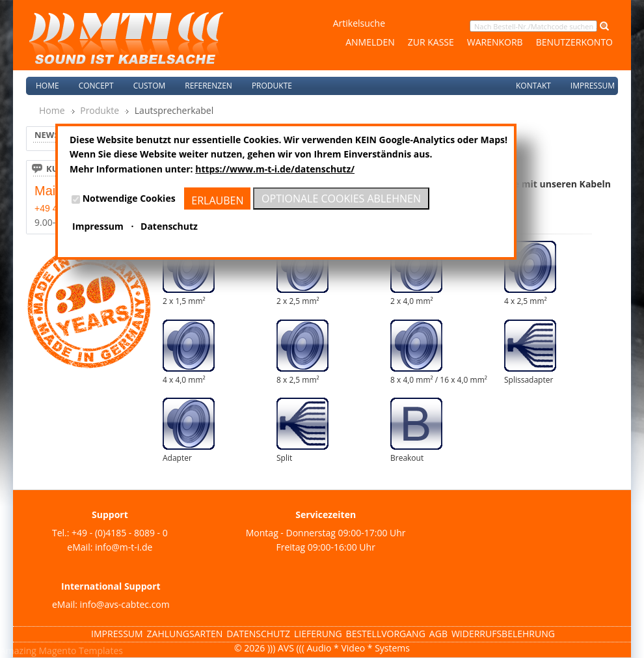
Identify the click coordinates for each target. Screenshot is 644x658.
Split (284, 458)
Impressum (593, 86)
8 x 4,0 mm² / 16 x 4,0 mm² (439, 380)
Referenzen (208, 86)
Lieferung (318, 634)
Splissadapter (529, 380)
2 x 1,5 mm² (184, 301)
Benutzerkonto (574, 42)
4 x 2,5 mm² (526, 301)
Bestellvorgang (386, 634)
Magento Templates (81, 651)
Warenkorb (495, 42)
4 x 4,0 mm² (184, 380)
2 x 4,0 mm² (412, 301)
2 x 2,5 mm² (298, 301)
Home (47, 86)
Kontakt (533, 86)
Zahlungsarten (185, 634)
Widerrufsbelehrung (503, 634)
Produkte (100, 110)
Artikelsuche (359, 23)
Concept (96, 86)
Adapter (177, 458)
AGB (438, 634)
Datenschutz (258, 634)
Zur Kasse (431, 42)
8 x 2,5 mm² (298, 380)
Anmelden (370, 42)
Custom (150, 86)
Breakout (407, 458)
